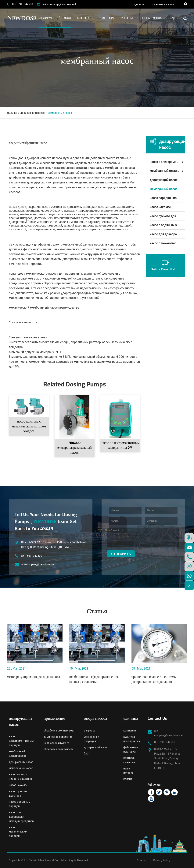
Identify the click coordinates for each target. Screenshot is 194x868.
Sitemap (142, 860)
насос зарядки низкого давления (167, 198)
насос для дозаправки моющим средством (167, 234)
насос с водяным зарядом (167, 225)
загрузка (90, 731)
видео (172, 18)
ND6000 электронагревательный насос (75, 448)
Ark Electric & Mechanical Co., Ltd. (44, 860)
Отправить (121, 554)
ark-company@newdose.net (59, 4)
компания (130, 731)
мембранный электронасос (167, 171)
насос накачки (160, 207)
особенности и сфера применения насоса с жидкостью (94, 680)
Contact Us (157, 719)
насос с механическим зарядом (167, 243)
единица (139, 4)
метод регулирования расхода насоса (34, 677)
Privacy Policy (162, 860)
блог (87, 753)
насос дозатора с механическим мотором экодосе (29, 426)
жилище (12, 113)
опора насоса (151, 18)
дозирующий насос (55, 18)
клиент (128, 779)
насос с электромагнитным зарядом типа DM (120, 446)
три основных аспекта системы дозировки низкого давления (154, 680)
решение (128, 18)
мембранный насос (60, 113)
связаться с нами (163, 4)
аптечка (83, 18)
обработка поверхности (59, 749)
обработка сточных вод (59, 731)
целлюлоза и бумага (56, 743)
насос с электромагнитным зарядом (167, 162)
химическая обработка (58, 737)
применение (105, 18)
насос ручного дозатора (167, 216)
